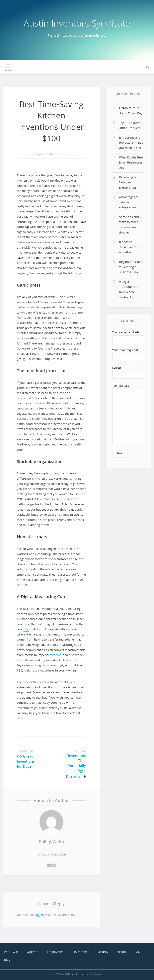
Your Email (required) (128, 354)
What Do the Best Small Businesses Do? (131, 163)
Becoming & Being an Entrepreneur (128, 183)
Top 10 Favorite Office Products (130, 126)
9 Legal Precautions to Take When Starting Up (129, 290)
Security (103, 952)
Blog (7, 960)
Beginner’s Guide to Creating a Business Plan (131, 267)
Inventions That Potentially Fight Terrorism (76, 767)
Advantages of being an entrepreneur (129, 203)
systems (56, 655)
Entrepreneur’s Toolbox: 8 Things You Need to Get (131, 143)
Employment (56, 952)
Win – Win (11, 952)
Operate (32, 952)
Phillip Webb (51, 842)
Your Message (128, 414)
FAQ (137, 952)
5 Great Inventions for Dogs (26, 762)
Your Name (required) (128, 337)
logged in (41, 915)
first (26, 630)
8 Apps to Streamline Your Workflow (130, 247)
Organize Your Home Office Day (131, 111)
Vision (122, 952)
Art (67, 440)
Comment (65, 155)
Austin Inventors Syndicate (77, 25)
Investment (81, 952)
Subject (128, 372)
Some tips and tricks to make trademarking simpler (129, 225)
